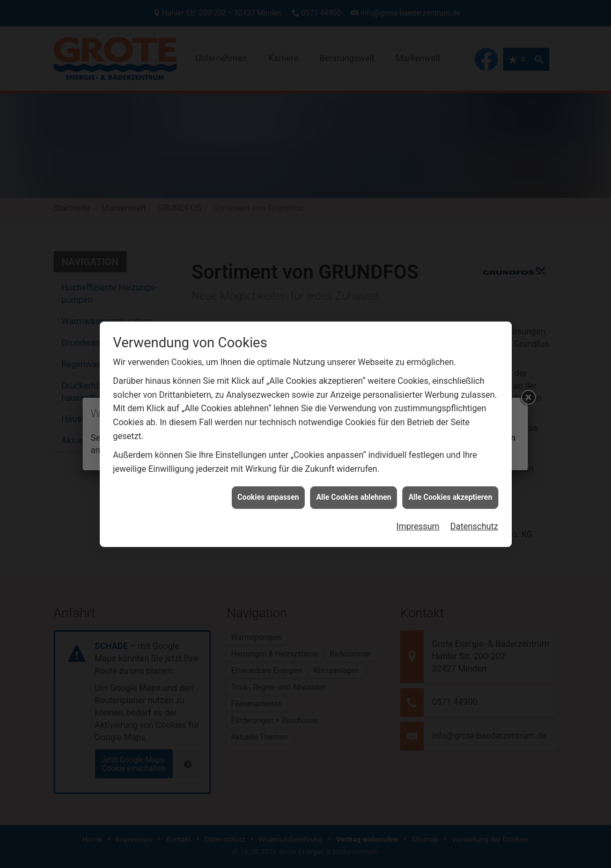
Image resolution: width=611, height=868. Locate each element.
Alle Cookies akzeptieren (450, 459)
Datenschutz (474, 488)
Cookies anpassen (268, 459)
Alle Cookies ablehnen (354, 459)
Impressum (418, 488)
